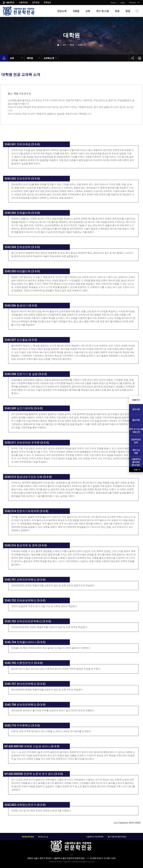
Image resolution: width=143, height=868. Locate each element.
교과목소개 (82, 45)
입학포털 (36, 2)
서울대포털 (23, 2)
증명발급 (47, 2)
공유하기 (133, 58)
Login (123, 2)
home (4, 58)
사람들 (76, 11)
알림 (128, 11)
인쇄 (140, 58)
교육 (88, 11)
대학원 (72, 45)
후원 (117, 11)
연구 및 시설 (103, 11)
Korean (133, 2)
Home (113, 2)
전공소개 (62, 11)
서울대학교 (10, 2)
